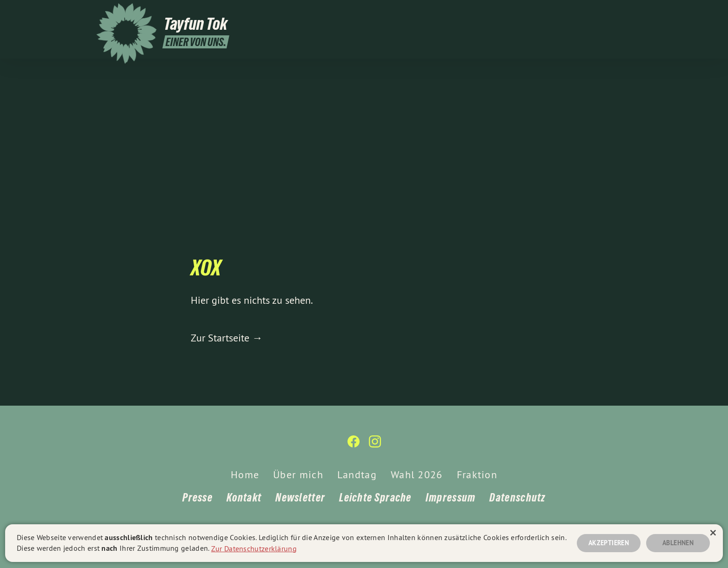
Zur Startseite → (227, 338)
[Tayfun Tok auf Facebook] (613, 13)
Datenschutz (517, 498)
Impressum (451, 498)
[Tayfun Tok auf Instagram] (627, 13)
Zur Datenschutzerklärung (254, 548)
